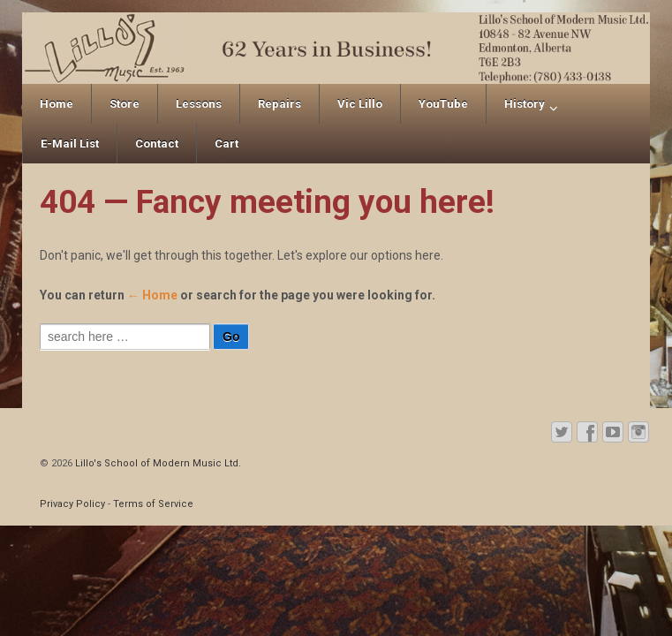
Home (57, 104)
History (525, 104)
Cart (227, 144)
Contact (157, 144)
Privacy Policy (72, 504)
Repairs (279, 104)
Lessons (199, 104)
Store (125, 104)
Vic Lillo (360, 104)
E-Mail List (70, 144)
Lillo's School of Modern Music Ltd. (157, 463)
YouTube (443, 104)
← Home (152, 295)
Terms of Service (153, 504)
